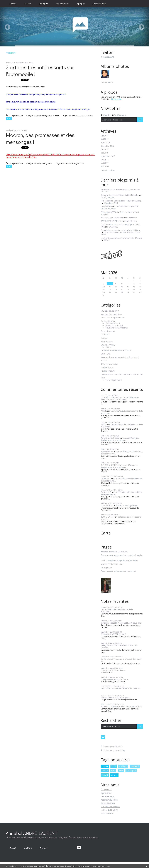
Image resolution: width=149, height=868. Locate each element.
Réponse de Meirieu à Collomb (114, 552)
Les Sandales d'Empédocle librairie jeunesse (119, 207)
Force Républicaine (114, 380)
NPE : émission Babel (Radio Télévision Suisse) (121, 201)
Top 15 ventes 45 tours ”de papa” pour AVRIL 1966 (120, 226)
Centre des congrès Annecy (112, 318)
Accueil (13, 4)
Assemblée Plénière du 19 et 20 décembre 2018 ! (121, 706)
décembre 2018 (107, 146)
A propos (81, 4)
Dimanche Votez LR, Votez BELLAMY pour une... (121, 623)
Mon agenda (106, 568)
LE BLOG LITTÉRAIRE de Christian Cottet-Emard (120, 234)
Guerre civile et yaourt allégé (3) (120, 213)
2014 (121, 771)
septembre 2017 (108, 156)
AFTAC (107, 240)
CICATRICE (113, 227)
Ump (103, 378)
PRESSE (56, 116)
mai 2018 (104, 153)
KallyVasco (132, 218)
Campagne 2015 (113, 323)
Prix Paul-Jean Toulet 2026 (112, 218)
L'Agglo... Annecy (108, 345)
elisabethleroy (131, 221)
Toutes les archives (108, 170)
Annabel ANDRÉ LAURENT (32, 833)
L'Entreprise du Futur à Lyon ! (113, 670)
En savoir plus (105, 866)
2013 (113, 766)
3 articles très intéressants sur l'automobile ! (40, 71)
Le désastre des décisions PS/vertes (116, 350)
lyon (113, 771)
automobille (74, 116)
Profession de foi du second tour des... (121, 518)
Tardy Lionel (106, 790)
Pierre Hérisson (107, 796)
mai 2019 (104, 139)
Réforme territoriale (109, 364)
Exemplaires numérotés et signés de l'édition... (121, 230)
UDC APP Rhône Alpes (110, 807)
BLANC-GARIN (107, 517)
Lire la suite (116, 99)
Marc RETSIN (106, 506)
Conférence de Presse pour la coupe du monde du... (121, 660)
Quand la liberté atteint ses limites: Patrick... (119, 195)
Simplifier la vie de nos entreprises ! (116, 697)
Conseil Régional (45, 116)
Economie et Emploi (114, 326)
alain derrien (106, 452)
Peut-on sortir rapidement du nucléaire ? (118, 571)
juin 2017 (105, 160)
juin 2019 (105, 136)
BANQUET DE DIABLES (111, 221)
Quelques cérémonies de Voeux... (115, 679)
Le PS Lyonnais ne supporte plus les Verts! (119, 561)
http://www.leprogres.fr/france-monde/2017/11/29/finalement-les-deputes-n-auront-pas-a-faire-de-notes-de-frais (50, 156)
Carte (106, 533)
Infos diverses (107, 341)
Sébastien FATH (111, 203)
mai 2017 (104, 163)
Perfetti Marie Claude (110, 438)
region (105, 766)
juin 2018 (105, 149)
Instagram (44, 4)
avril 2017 (105, 167)
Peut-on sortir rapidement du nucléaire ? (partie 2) (121, 556)
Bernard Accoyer (108, 803)
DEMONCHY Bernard (110, 397)
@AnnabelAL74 (107, 57)
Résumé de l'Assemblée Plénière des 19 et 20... (121, 688)
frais (82, 163)
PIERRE (104, 411)
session (105, 771)
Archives (28, 848)
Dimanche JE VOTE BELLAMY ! (113, 634)
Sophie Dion (106, 793)
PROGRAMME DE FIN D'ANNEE (114, 189)
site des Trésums (108, 371)
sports (108, 347)
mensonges (74, 163)
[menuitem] (13, 4)
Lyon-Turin (106, 354)
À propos (44, 848)
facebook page (99, 4)
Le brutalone (106, 206)
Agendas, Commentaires (111, 314)
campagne (131, 771)
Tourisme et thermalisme (117, 328)
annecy (114, 775)
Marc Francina (107, 813)
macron (89, 116)
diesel (82, 116)
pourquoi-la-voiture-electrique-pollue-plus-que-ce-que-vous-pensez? (36, 94)
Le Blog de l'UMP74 (109, 810)
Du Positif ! (105, 335)
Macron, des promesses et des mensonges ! (40, 138)
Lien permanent (14, 116)
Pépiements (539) (108, 212)
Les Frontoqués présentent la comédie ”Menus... (121, 238)
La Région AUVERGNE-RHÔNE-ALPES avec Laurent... (119, 647)
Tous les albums (107, 82)
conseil (105, 775)
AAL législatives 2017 (110, 311)
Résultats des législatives (127, 506)
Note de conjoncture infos (112, 564)
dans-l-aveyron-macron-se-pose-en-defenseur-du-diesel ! (31, 102)
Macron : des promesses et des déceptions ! (119, 357)
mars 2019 (105, 143)
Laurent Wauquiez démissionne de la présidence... (120, 398)
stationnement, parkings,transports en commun (122, 374)
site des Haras (107, 368)
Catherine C (106, 479)
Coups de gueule (45, 163)
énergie (104, 338)
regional (135, 766)
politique (123, 766)
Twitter (28, 4)
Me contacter (62, 4)
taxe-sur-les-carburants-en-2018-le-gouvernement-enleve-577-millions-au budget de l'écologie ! (48, 109)
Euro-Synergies (107, 197)
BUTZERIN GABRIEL (109, 465)
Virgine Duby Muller (109, 800)
